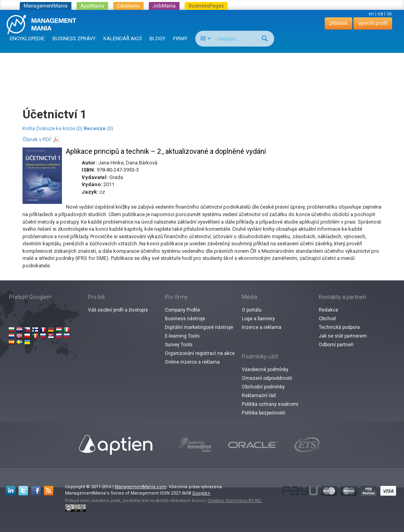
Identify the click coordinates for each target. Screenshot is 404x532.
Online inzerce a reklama (192, 362)
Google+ (201, 493)
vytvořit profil (373, 23)
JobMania (164, 6)
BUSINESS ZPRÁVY (74, 38)
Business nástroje (185, 319)
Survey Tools (179, 345)
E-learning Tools (182, 336)
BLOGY (157, 38)
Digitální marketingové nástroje (199, 327)
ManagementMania (46, 6)
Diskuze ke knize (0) (59, 128)
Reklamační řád (259, 396)
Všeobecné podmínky (265, 370)
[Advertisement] (202, 73)
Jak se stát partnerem (343, 336)
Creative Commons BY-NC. (235, 501)
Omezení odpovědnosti (267, 378)
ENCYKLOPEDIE (27, 38)
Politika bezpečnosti (264, 413)
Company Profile (182, 310)
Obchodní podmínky (263, 387)
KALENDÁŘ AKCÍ (123, 38)
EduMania (128, 6)
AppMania (92, 6)
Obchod (327, 319)
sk (389, 14)
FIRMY (180, 38)
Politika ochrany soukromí (270, 404)
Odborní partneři (336, 345)
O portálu (252, 310)
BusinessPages (206, 6)
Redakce (328, 310)
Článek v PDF (37, 139)
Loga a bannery (258, 319)
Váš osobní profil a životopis (118, 310)
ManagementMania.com (141, 487)
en (371, 14)
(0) (98, 128)
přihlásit (339, 23)
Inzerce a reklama (262, 327)
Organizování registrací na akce (200, 353)
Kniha (29, 128)
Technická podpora (339, 327)
